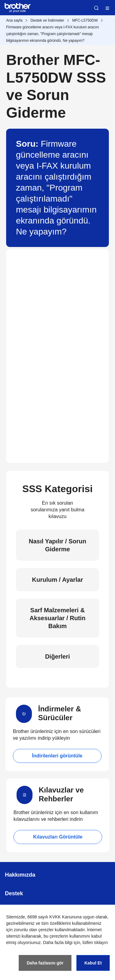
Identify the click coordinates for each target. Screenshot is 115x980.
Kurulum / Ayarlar (57, 580)
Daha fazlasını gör (45, 963)
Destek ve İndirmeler (47, 20)
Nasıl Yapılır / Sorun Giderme (57, 545)
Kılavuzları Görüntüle (58, 837)
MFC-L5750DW (85, 20)
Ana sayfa (14, 20)
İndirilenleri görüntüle (57, 756)
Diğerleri (57, 656)
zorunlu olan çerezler (34, 930)
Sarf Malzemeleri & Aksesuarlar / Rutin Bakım (57, 618)
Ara (96, 8)
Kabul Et (93, 963)
